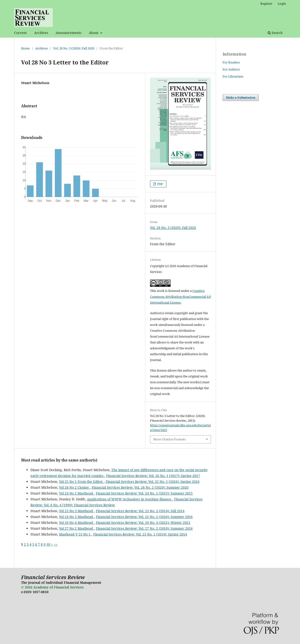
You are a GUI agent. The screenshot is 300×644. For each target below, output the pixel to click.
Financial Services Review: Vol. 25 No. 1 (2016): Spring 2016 (153, 482)
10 (48, 544)
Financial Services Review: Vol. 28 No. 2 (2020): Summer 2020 (140, 487)
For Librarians (233, 76)
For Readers (231, 62)
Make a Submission (241, 97)
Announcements (68, 33)
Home (25, 48)
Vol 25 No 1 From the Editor (81, 482)
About (94, 33)
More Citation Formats (170, 439)
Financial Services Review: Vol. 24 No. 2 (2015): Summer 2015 (144, 493)
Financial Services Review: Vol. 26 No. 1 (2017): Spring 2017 (153, 476)
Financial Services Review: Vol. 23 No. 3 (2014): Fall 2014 (140, 511)
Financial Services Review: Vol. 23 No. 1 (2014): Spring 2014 (140, 534)
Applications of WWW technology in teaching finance (130, 499)
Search (275, 33)
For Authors (231, 69)
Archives (41, 33)
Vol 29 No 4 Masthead (77, 523)
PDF (160, 184)
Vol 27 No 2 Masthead (77, 528)
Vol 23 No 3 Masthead (77, 511)
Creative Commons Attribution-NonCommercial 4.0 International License (180, 297)
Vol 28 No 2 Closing (74, 487)
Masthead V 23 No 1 (75, 534)
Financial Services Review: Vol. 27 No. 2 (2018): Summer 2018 (144, 528)
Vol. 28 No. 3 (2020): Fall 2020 (74, 48)
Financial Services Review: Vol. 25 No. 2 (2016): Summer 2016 (144, 517)
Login (282, 4)
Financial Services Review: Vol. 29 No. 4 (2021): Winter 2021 (143, 523)
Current (20, 33)
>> (56, 544)
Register (266, 4)
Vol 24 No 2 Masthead (77, 493)
